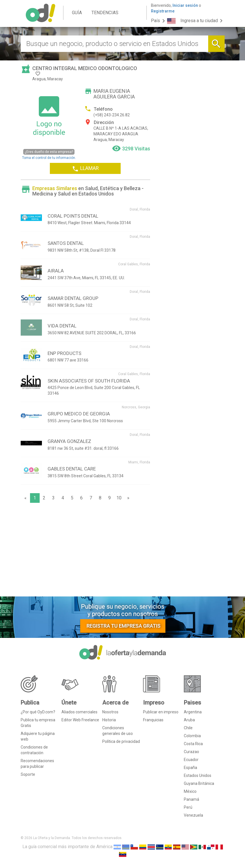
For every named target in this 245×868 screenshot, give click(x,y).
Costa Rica (193, 744)
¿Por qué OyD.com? (38, 712)
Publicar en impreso (161, 712)
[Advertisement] (86, 551)
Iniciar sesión (185, 5)
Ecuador (191, 760)
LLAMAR (85, 169)
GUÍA (77, 13)
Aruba (189, 720)
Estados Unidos (198, 775)
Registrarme (163, 11)
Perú (188, 807)
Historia (109, 720)
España (190, 768)
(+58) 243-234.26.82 (112, 115)
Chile (188, 728)
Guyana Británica (199, 783)
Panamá (191, 799)
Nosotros (110, 712)
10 (119, 498)
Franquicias (153, 720)
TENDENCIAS (105, 13)
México (190, 791)
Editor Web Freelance (80, 720)
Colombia (192, 736)
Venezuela (193, 815)
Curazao (191, 752)
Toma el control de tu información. (49, 154)
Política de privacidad (121, 741)
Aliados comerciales (79, 712)
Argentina (193, 712)
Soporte (28, 774)
